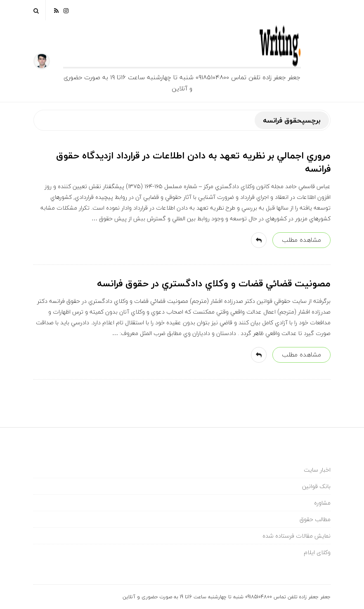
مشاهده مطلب (301, 240)
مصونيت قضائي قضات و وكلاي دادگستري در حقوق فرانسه (214, 283)
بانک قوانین (316, 486)
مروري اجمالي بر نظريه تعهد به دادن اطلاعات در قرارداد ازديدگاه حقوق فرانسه (193, 162)
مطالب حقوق (315, 519)
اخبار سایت (317, 470)
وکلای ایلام (317, 552)
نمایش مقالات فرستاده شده (297, 536)
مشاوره (322, 503)
